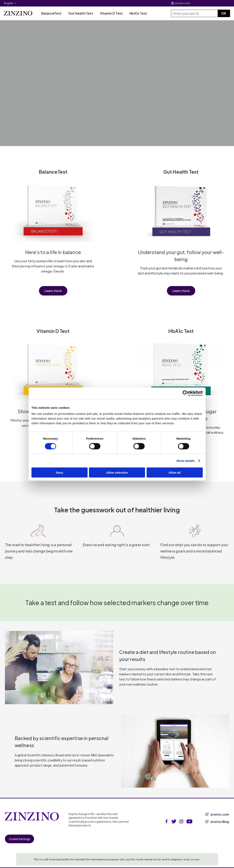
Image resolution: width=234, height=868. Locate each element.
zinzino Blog (217, 822)
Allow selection (117, 473)
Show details (185, 461)
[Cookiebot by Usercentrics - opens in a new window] (185, 393)
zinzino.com (182, 3)
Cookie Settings (20, 839)
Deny (60, 473)
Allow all (175, 473)
